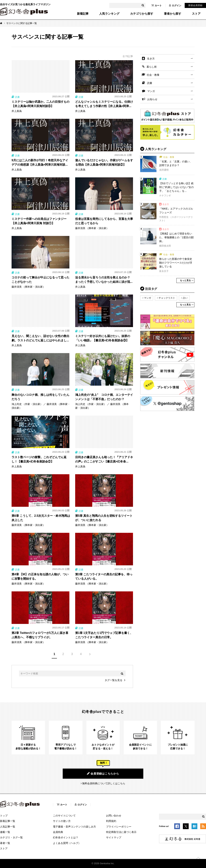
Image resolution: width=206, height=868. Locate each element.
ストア (196, 14)
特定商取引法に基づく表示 (121, 832)
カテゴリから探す (142, 14)
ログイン (175, 5)
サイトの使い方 (62, 821)
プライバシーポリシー (119, 827)
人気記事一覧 (8, 827)
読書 (150, 83)
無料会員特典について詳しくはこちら (104, 783)
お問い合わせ (114, 816)
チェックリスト (167, 298)
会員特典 (58, 832)
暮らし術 (152, 67)
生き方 (151, 59)
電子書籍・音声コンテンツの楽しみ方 (74, 827)
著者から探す (173, 14)
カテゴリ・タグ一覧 (11, 837)
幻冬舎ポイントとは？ (66, 837)
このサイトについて (64, 816)
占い (185, 298)
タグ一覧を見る (113, 680)
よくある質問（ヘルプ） (67, 843)
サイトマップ (114, 837)
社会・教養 (153, 75)
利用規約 (111, 821)
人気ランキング (109, 14)
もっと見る (185, 280)
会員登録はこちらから (103, 773)
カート (156, 5)
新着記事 (83, 14)
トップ (4, 816)
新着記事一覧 (8, 821)
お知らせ (152, 99)
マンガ (151, 91)
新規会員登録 (195, 5)
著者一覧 (5, 843)
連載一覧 (5, 832)
